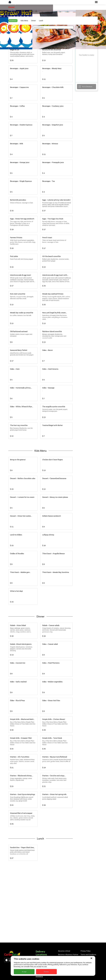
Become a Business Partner (68, 955)
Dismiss (46, 972)
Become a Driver (64, 951)
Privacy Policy (86, 951)
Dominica (39, 977)
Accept (24, 972)
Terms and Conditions (88, 955)
